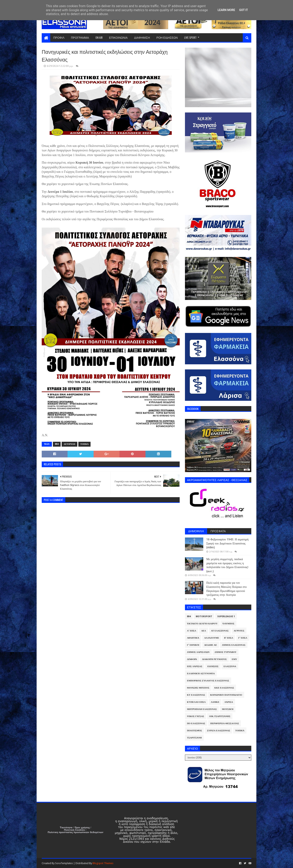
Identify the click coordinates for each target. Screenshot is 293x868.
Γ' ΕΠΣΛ (243, 638)
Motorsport (204, 616)
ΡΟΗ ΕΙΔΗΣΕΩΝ (167, 37)
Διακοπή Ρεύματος (214, 659)
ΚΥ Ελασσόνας (196, 695)
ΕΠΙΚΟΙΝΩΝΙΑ (118, 37)
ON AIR (99, 37)
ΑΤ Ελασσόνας (220, 631)
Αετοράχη (69, 444)
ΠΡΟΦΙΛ (59, 37)
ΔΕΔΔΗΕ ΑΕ (211, 645)
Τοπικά (85, 444)
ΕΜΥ (234, 659)
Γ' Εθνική (193, 645)
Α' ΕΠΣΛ (192, 631)
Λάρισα (229, 702)
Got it (243, 10)
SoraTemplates (64, 863)
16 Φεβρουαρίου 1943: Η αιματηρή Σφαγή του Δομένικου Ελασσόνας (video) (227, 543)
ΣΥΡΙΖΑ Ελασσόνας (219, 731)
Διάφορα (192, 659)
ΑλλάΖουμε (212, 638)
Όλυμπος (228, 624)
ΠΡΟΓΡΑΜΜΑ (80, 37)
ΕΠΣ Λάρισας (195, 666)
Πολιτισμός (194, 731)
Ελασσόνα (230, 666)
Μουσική (228, 709)
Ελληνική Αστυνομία (201, 674)
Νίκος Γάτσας (196, 716)
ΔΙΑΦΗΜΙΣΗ (142, 37)
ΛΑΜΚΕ (215, 702)
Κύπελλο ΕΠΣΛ (196, 702)
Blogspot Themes (103, 863)
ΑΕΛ (204, 631)
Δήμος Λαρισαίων (198, 652)
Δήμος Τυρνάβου (226, 652)
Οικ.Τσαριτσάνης (220, 716)
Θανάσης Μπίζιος (198, 688)
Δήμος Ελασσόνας (234, 645)
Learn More (226, 10)
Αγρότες (239, 631)
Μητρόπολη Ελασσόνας (202, 709)
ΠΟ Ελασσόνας (196, 723)
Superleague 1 (226, 616)
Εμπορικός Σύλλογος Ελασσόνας (208, 681)
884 (57, 444)
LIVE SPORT (190, 37)
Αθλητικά (193, 638)
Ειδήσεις (213, 666)
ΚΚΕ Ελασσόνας (224, 688)
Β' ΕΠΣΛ (229, 638)
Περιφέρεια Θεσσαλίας (225, 723)
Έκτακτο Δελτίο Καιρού (202, 624)
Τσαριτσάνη (194, 738)
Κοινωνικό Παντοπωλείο (226, 695)
